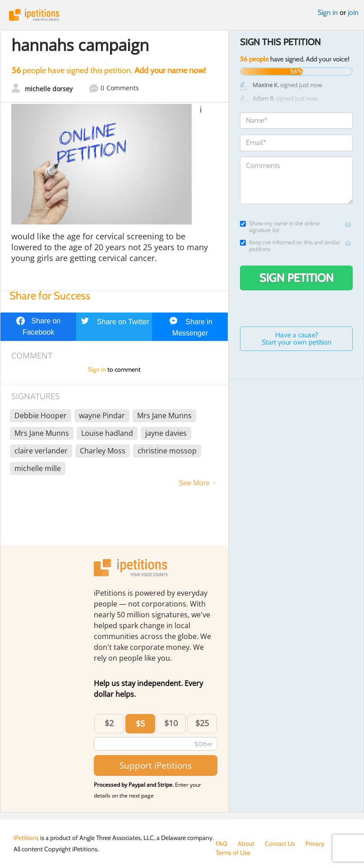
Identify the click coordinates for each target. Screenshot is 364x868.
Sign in (328, 12)
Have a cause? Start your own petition (297, 338)
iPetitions (182, 15)
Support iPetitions (156, 765)
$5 (140, 723)
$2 (109, 723)
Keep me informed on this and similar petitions (290, 246)
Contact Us (280, 844)
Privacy (315, 844)
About (246, 844)
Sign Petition (297, 278)
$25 (202, 723)
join (353, 12)
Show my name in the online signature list (280, 227)
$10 (171, 723)
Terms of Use (233, 853)
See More (194, 483)
